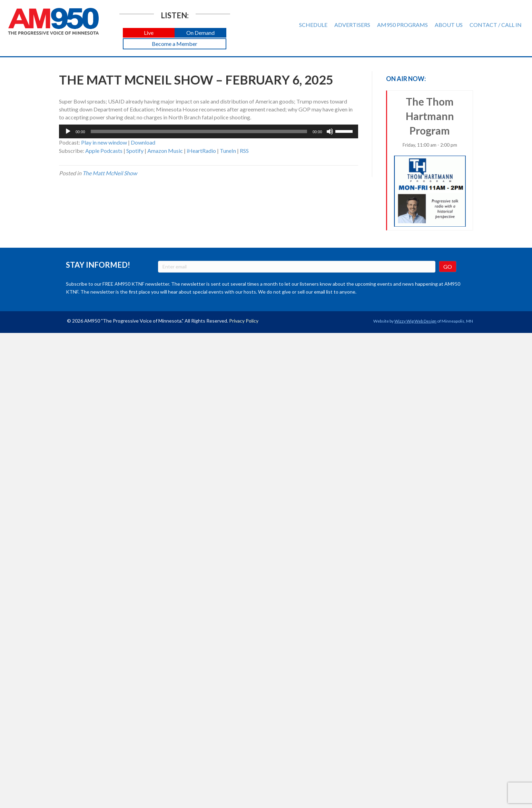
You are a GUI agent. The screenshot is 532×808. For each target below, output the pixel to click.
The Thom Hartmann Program (430, 161)
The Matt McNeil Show (110, 173)
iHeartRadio (201, 151)
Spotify (135, 151)
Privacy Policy (244, 321)
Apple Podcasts (104, 151)
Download (143, 142)
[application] (209, 131)
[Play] (68, 131)
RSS (244, 151)
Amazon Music (165, 151)
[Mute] (330, 131)
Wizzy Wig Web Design (415, 321)
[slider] (199, 131)
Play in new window (104, 142)
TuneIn (228, 151)
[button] (149, 33)
